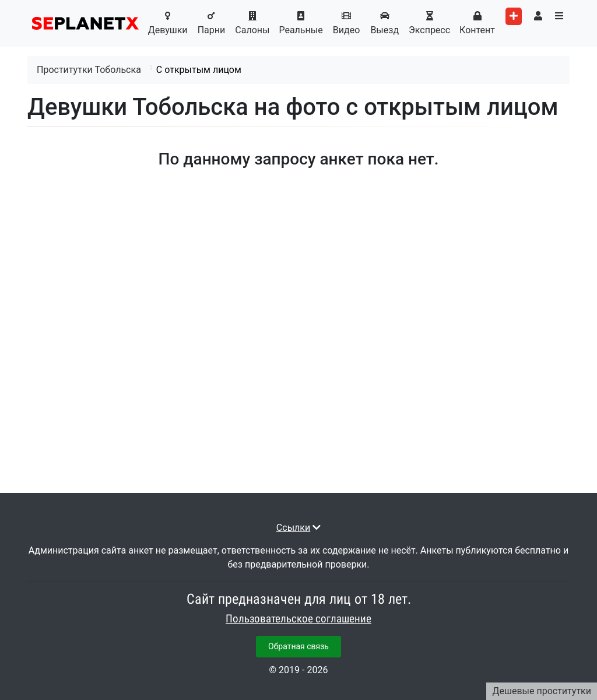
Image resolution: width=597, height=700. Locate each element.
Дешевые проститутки (542, 691)
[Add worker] (514, 16)
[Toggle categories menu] (559, 16)
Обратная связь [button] (298, 646)
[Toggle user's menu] (538, 16)
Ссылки (293, 528)
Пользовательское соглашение (298, 619)
